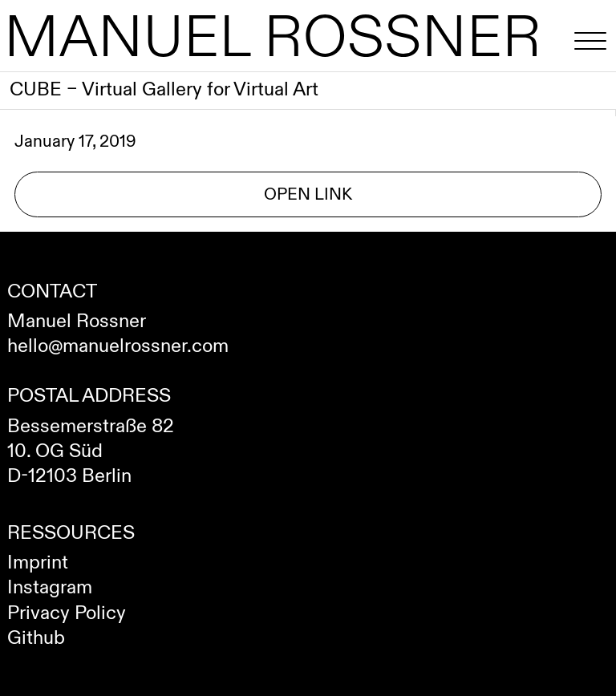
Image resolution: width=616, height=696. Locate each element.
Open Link (308, 194)
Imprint (38, 563)
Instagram (50, 588)
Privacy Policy (67, 613)
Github (36, 638)
